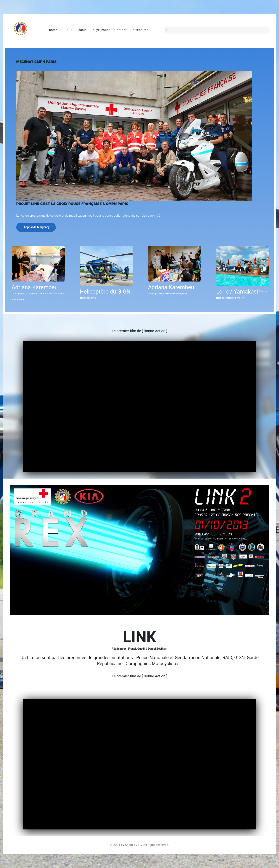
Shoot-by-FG (133, 845)
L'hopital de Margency (36, 227)
